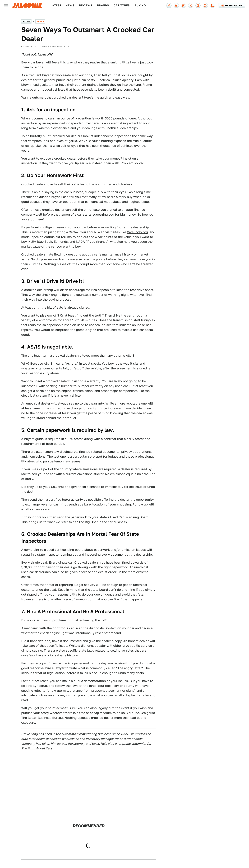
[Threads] (198, 6)
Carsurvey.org (137, 232)
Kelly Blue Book (40, 242)
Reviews (86, 5)
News (70, 5)
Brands (103, 5)
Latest (56, 5)
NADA (80, 242)
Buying (140, 5)
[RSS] (213, 6)
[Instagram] (205, 6)
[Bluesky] (176, 6)
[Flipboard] (183, 6)
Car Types (122, 5)
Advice (40, 21)
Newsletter (232, 6)
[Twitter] (191, 6)
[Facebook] (169, 6)
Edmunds (61, 242)
